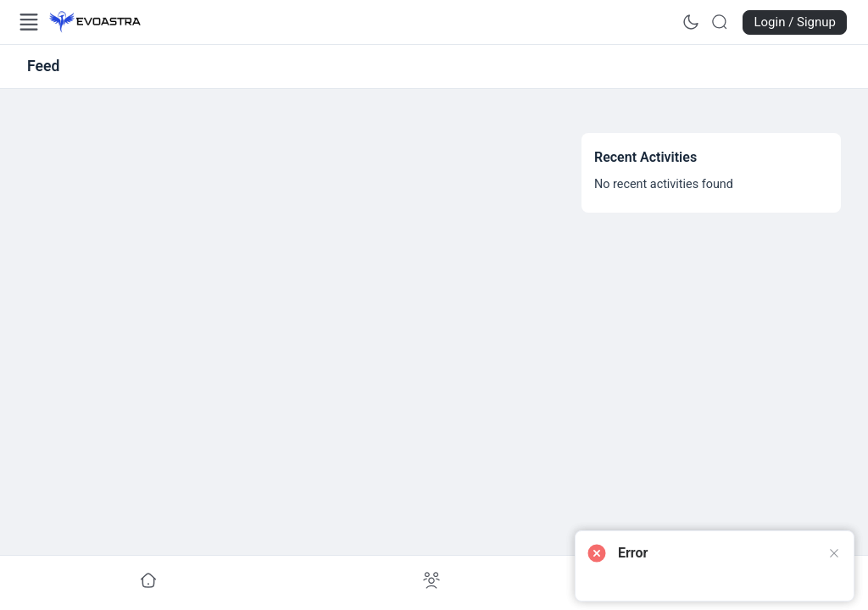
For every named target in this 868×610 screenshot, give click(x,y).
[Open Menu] (29, 22)
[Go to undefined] (148, 581)
